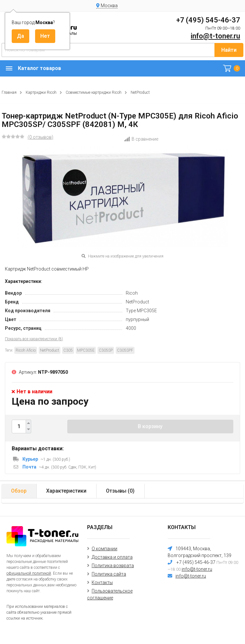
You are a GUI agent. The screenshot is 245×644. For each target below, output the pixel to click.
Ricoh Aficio (26, 350)
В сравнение (141, 139)
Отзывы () (120, 491)
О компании (104, 549)
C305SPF (125, 350)
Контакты (102, 582)
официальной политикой (29, 573)
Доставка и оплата (112, 557)
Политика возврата (113, 566)
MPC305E (86, 350)
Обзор (19, 491)
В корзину (150, 426)
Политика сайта (109, 574)
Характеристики (66, 491)
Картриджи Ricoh (41, 92)
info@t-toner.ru (215, 36)
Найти (229, 50)
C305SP (106, 350)
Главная (9, 92)
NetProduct (140, 92)
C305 (68, 350)
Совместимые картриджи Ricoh (94, 92)
